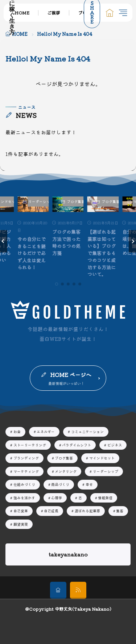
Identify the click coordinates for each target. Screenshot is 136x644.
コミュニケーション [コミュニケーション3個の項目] (87, 431)
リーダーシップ (39, 201)
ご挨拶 (54, 12)
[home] (58, 590)
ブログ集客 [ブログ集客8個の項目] (64, 458)
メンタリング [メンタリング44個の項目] (66, 471)
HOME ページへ (71, 375)
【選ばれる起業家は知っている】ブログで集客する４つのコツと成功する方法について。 (102, 253)
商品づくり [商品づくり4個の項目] (60, 484)
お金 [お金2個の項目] (17, 431)
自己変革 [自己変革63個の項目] (21, 511)
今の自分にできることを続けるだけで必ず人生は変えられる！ (32, 253)
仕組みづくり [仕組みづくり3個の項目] (24, 484)
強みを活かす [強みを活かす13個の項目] (24, 498)
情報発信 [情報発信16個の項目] (105, 498)
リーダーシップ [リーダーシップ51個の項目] (106, 471)
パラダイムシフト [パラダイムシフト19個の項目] (77, 445)
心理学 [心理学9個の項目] (57, 498)
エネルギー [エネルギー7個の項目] (46, 431)
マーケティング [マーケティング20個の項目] (26, 471)
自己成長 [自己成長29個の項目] (51, 511)
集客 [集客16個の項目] (120, 511)
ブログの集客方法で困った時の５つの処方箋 (66, 242)
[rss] (78, 590)
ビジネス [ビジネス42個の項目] (115, 445)
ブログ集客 (75, 201)
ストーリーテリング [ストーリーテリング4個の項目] (30, 445)
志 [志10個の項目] (80, 498)
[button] (4, 241)
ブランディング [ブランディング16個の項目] (26, 458)
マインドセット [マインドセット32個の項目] (102, 458)
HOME (22, 12)
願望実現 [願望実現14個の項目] (21, 524)
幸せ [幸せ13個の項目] (89, 484)
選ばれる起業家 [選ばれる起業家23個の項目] (87, 511)
